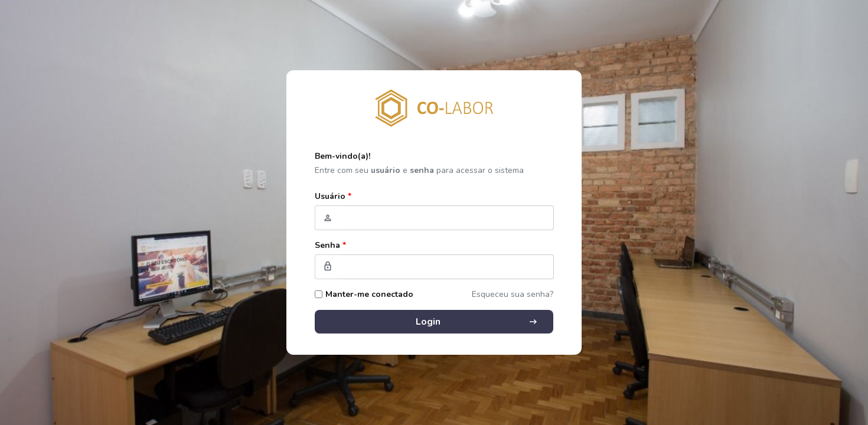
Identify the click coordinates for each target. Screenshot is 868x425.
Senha (330, 245)
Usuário (333, 196)
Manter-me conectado (369, 294)
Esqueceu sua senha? (513, 294)
